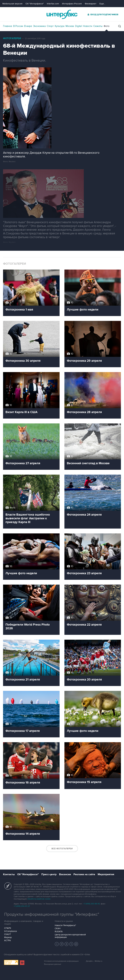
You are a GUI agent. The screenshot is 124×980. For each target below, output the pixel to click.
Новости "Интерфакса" (65, 925)
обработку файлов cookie (39, 899)
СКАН (58, 928)
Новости (88, 26)
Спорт (50, 26)
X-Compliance (10, 931)
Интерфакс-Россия (72, 4)
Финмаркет (91, 4)
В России (18, 26)
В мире (28, 26)
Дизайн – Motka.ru (94, 961)
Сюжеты (98, 26)
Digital (78, 26)
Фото (107, 26)
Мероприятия (106, 874)
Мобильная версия (12, 4)
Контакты (9, 874)
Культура (60, 26)
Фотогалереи (12, 38)
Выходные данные (53, 964)
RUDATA (59, 932)
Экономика (39, 26)
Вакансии (65, 874)
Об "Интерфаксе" (35, 4)
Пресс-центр (49, 874)
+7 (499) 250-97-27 (22, 906)
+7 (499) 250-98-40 (92, 904)
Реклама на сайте (84, 874)
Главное (8, 26)
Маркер (8, 937)
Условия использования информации (61, 961)
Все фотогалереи (62, 849)
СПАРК (8, 928)
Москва (70, 26)
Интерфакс (62, 14)
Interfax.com (53, 4)
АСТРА (8, 940)
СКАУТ (8, 934)
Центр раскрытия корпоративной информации (70, 936)
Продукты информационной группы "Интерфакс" (52, 914)
